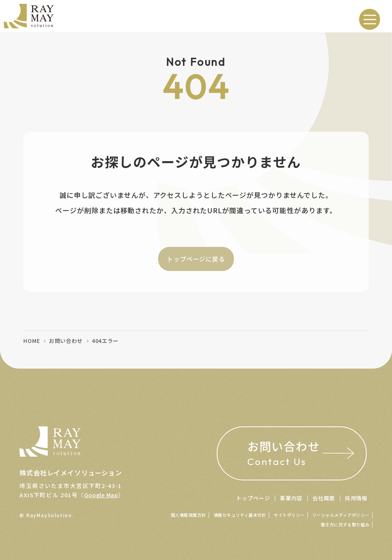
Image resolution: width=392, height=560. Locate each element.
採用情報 (356, 498)
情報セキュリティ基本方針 (240, 515)
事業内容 (291, 498)
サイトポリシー (289, 515)
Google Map (101, 492)
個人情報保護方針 (188, 515)
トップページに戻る (196, 259)
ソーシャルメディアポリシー (341, 515)
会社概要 (324, 498)
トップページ (253, 498)
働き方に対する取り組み (345, 524)
